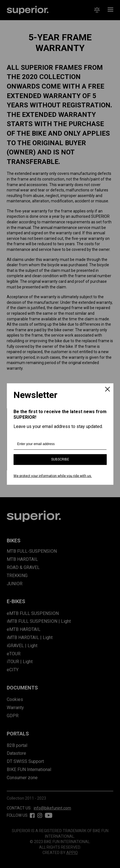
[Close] (107, 390)
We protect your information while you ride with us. (53, 476)
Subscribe (60, 459)
